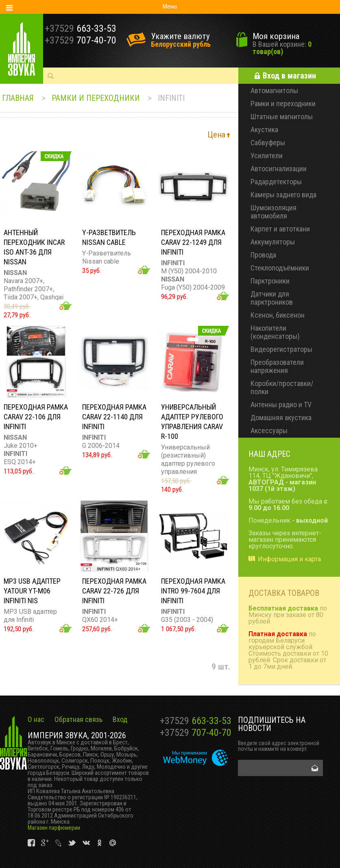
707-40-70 (196, 733)
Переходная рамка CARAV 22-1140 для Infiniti (114, 417)
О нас (36, 719)
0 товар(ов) (282, 48)
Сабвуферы (268, 143)
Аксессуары (269, 431)
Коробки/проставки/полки (282, 387)
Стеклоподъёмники (280, 268)
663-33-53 (196, 721)
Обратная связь (78, 719)
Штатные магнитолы (282, 117)
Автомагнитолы (274, 91)
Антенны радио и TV (281, 405)
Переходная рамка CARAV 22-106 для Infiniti (36, 417)
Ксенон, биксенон (278, 315)
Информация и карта (289, 559)
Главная (18, 98)
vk (32, 843)
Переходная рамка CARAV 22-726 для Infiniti (114, 591)
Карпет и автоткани (280, 229)
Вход (120, 719)
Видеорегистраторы (281, 349)
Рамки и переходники (96, 98)
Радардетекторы (276, 182)
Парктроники (270, 281)
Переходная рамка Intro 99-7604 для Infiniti (193, 591)
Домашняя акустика (281, 418)
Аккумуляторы (273, 242)
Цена (216, 135)
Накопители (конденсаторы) (275, 332)
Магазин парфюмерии (54, 828)
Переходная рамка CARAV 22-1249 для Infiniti (193, 242)
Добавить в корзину (65, 306)
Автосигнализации (279, 169)
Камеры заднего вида (283, 195)
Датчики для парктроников (272, 298)
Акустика (264, 130)
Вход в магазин (289, 76)
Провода (263, 255)
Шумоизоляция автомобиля (274, 212)
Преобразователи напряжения (277, 366)
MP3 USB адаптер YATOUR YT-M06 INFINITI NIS (32, 591)
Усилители (267, 156)
